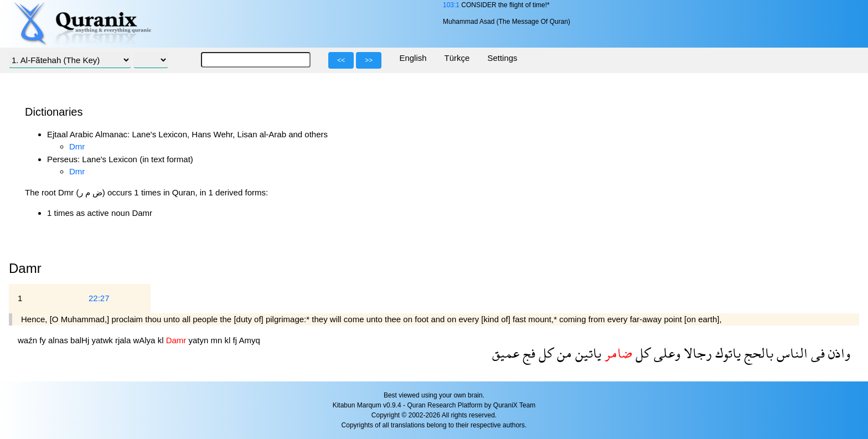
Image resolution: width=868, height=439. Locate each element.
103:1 (451, 5)
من (563, 353)
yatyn (199, 340)
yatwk (103, 340)
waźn (29, 340)
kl (162, 340)
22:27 (99, 298)
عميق (506, 353)
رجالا (696, 353)
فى (816, 353)
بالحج (757, 353)
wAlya (145, 340)
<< (341, 60)
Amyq (249, 340)
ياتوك (726, 353)
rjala (124, 340)
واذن (838, 353)
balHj (81, 340)
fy (44, 340)
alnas (59, 340)
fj (236, 340)
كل (641, 353)
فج (527, 353)
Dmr (77, 146)
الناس (790, 353)
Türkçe (457, 58)
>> (369, 60)
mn (218, 340)
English (413, 58)
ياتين (587, 353)
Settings (502, 58)
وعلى (665, 353)
